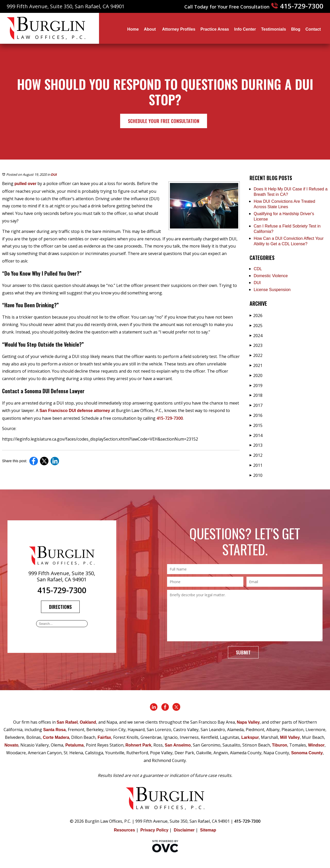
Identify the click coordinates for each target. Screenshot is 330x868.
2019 (256, 385)
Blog (296, 29)
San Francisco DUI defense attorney (75, 411)
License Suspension (272, 290)
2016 (256, 415)
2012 (256, 455)
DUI (54, 175)
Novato (11, 745)
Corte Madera (56, 737)
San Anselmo (178, 745)
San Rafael (67, 722)
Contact (313, 29)
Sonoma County (307, 753)
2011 (256, 465)
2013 (256, 445)
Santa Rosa (54, 730)
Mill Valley (290, 737)
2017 (256, 405)
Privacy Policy (155, 830)
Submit (243, 652)
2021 (256, 365)
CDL (258, 269)
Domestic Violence (271, 276)
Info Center (245, 29)
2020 (256, 375)
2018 (256, 395)
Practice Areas (215, 29)
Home (133, 29)
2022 (256, 355)
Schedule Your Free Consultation (164, 121)
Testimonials (274, 29)
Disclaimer (184, 830)
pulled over (25, 184)
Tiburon (280, 745)
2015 (256, 425)
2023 (256, 345)
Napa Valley (248, 722)
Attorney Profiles (179, 29)
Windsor (316, 745)
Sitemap (208, 830)
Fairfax (104, 737)
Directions (60, 607)
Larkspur (250, 737)
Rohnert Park (138, 745)
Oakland (88, 722)
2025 (256, 326)
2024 (256, 336)
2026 (256, 315)
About (150, 29)
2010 (256, 475)
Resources (125, 830)
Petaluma (74, 745)
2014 (256, 435)
